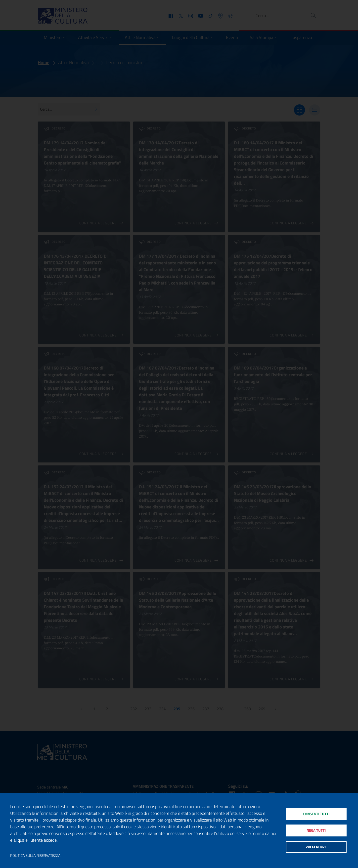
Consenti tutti (316, 814)
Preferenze (316, 847)
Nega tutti (316, 830)
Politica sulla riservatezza (35, 856)
